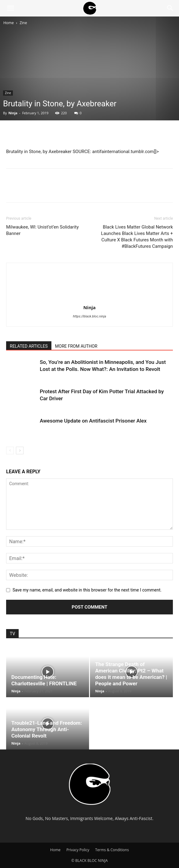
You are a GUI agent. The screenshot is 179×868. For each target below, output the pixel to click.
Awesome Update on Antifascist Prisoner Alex (93, 421)
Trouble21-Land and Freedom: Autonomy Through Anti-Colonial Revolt (47, 729)
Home (9, 23)
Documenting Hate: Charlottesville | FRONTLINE (44, 680)
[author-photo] (90, 299)
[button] (10, 8)
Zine (23, 23)
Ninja (13, 113)
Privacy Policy (78, 850)
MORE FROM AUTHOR (76, 346)
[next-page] (20, 450)
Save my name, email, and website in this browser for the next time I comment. (87, 590)
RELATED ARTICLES (29, 346)
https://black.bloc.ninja (89, 316)
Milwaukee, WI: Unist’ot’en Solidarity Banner (42, 230)
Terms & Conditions (112, 850)
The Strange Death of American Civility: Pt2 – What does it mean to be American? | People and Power (131, 674)
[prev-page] (10, 450)
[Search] (170, 8)
